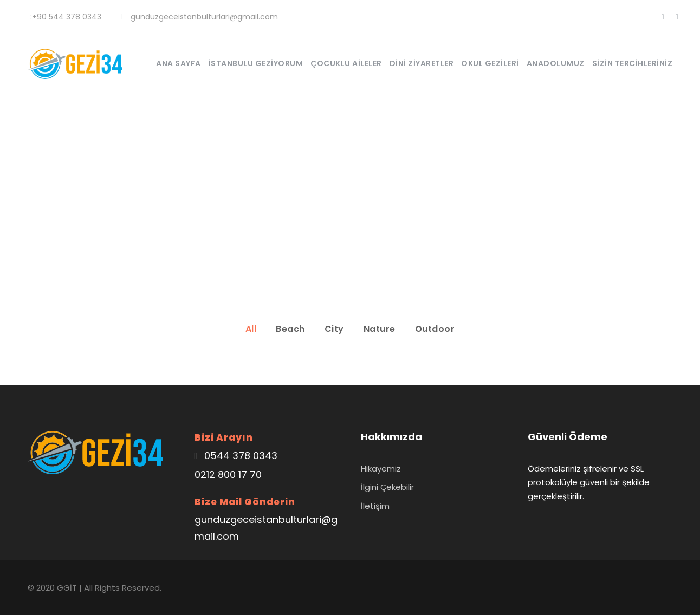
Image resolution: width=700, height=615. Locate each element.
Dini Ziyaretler (422, 63)
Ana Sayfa (179, 63)
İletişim (375, 506)
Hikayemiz (381, 469)
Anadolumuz (556, 63)
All (251, 329)
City (334, 329)
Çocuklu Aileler (346, 63)
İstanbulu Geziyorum (256, 63)
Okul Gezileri (490, 63)
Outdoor (435, 329)
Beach (290, 329)
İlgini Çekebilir (387, 487)
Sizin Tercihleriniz (633, 63)
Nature (380, 329)
